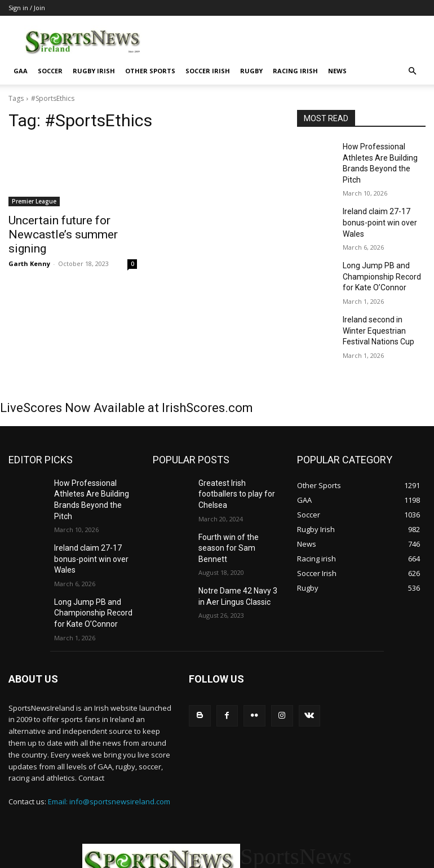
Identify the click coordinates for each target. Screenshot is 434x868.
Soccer (50, 71)
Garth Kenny (29, 246)
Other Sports (150, 71)
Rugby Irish (94, 71)
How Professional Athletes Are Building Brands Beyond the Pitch (381, 156)
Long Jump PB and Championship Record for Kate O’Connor (382, 245)
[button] (412, 71)
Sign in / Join (27, 8)
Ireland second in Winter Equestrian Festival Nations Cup (381, 294)
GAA (21, 71)
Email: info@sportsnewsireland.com (109, 728)
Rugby (251, 71)
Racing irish (295, 71)
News (337, 71)
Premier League (34, 201)
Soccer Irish (208, 71)
